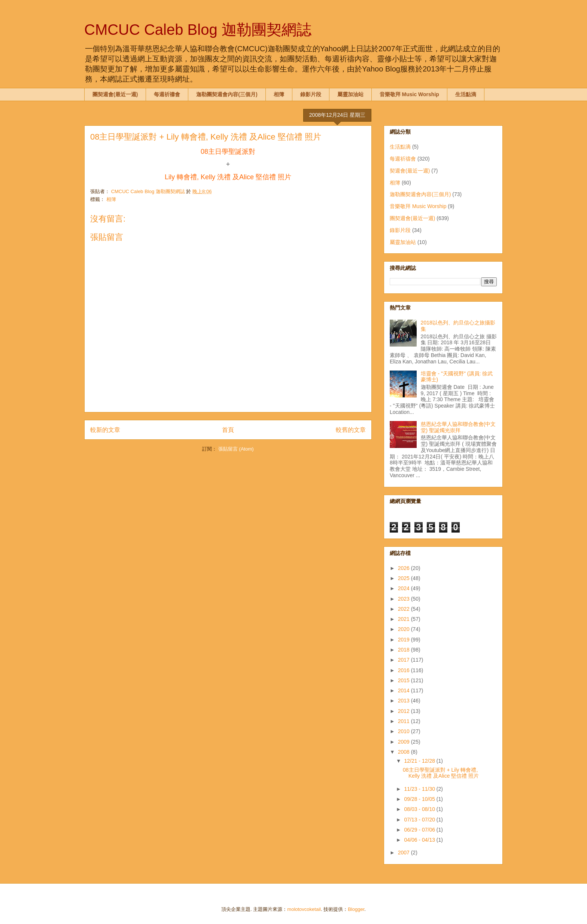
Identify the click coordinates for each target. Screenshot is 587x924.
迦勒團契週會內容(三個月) (227, 94)
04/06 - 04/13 (420, 840)
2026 (404, 568)
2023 (404, 599)
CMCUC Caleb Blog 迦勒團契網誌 (198, 30)
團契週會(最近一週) (115, 94)
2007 (404, 853)
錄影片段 (311, 94)
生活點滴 (466, 94)
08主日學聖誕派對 (228, 152)
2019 (404, 640)
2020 (404, 629)
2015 (404, 680)
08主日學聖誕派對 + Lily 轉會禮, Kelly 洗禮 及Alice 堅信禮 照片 (441, 773)
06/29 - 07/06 (420, 830)
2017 (404, 660)
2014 (404, 690)
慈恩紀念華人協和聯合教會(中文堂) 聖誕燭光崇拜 (458, 427)
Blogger (356, 909)
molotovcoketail (304, 909)
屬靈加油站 (350, 94)
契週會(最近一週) (410, 171)
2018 (404, 650)
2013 (404, 701)
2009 (404, 742)
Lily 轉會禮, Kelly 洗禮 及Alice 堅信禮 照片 (228, 177)
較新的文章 (105, 430)
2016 (404, 670)
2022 (404, 609)
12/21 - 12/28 (420, 761)
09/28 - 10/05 (420, 799)
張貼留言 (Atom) (236, 449)
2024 (404, 588)
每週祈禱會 (167, 94)
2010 (404, 731)
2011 (404, 721)
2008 (404, 752)
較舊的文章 (351, 430)
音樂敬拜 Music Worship (409, 94)
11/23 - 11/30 (420, 789)
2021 (404, 619)
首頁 (228, 430)
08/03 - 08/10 (420, 809)
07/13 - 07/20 (420, 820)
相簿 (279, 94)
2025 (404, 578)
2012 (404, 711)
